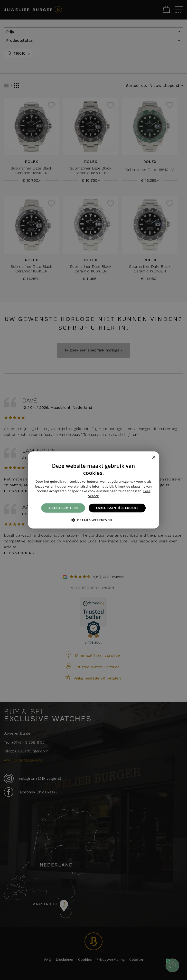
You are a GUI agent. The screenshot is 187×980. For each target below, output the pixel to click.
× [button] (154, 457)
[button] (93, 520)
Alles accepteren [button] (63, 508)
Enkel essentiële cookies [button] (117, 508)
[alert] (93, 490)
